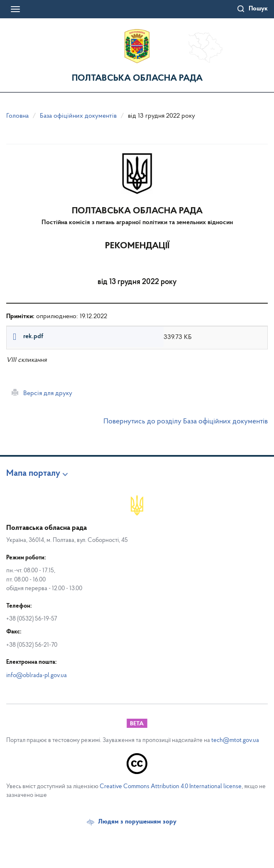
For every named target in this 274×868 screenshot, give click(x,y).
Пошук (258, 9)
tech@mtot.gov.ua (235, 741)
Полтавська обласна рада (137, 78)
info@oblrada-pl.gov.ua (37, 676)
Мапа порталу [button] (33, 474)
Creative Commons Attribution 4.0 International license (171, 787)
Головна (17, 116)
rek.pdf (33, 336)
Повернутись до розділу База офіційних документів (186, 422)
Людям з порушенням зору (137, 822)
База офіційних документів (78, 116)
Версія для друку (42, 393)
